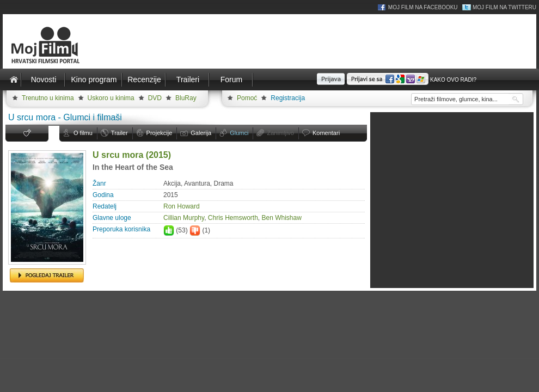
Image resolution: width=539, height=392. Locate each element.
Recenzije (144, 79)
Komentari (326, 133)
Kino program (94, 79)
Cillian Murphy (184, 218)
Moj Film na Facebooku (423, 7)
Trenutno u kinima (48, 98)
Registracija (288, 98)
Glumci (239, 133)
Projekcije (160, 133)
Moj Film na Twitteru (504, 7)
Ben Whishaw (282, 218)
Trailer (120, 133)
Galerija (201, 133)
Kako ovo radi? (453, 80)
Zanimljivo (280, 133)
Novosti (44, 79)
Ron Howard (182, 206)
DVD (155, 98)
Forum (231, 79)
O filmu (83, 133)
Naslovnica (14, 79)
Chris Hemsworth (233, 218)
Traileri (188, 79)
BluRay (186, 98)
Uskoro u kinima (111, 98)
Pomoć (247, 98)
